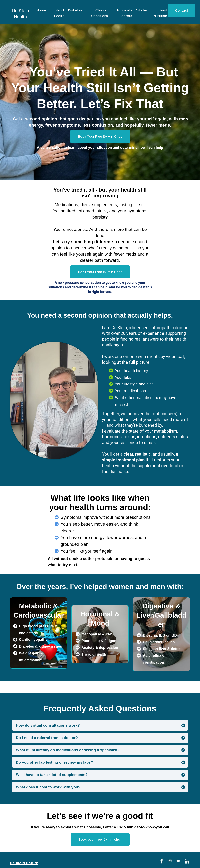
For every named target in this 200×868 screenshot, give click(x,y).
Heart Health (59, 13)
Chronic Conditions (100, 13)
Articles (142, 10)
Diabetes (75, 10)
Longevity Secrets (125, 13)
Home (41, 10)
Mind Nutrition (160, 13)
